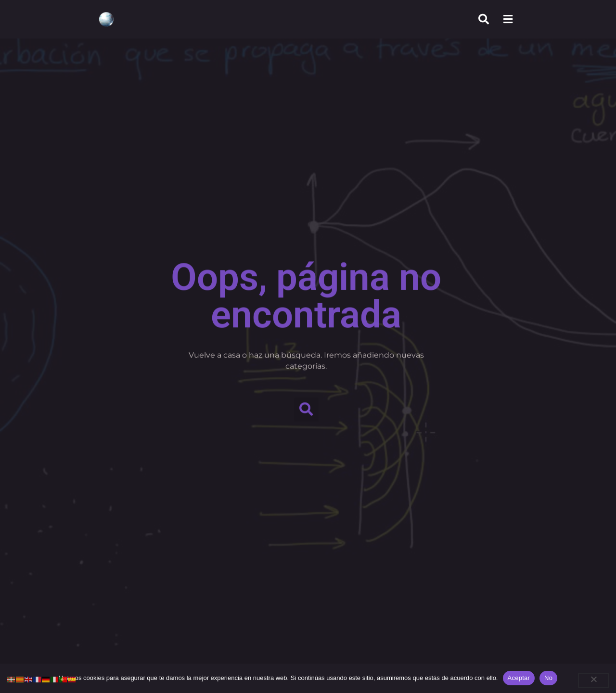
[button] (306, 407)
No (548, 678)
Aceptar (519, 678)
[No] (593, 681)
